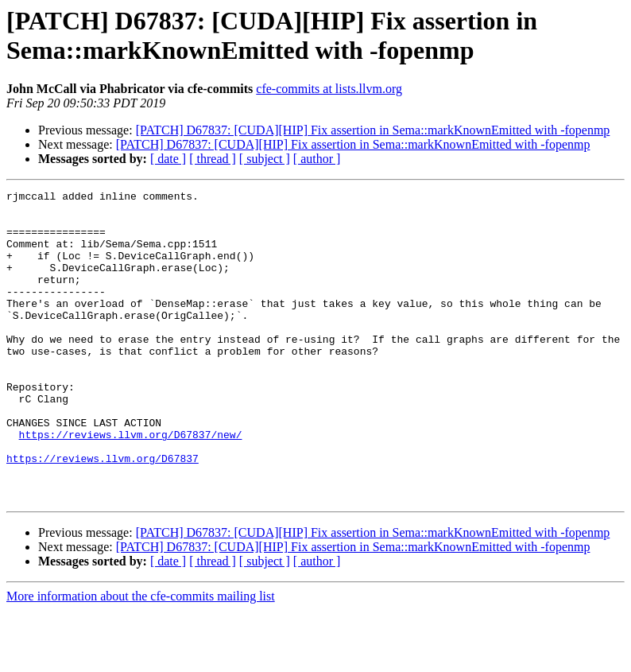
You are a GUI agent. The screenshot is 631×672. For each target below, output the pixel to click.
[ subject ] (265, 159)
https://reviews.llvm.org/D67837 (103, 513)
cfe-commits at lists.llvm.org (329, 89)
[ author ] (317, 159)
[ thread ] (213, 159)
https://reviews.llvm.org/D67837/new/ (131, 484)
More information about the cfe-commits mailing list (141, 658)
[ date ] (168, 159)
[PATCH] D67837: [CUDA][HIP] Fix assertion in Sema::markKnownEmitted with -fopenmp (373, 130)
